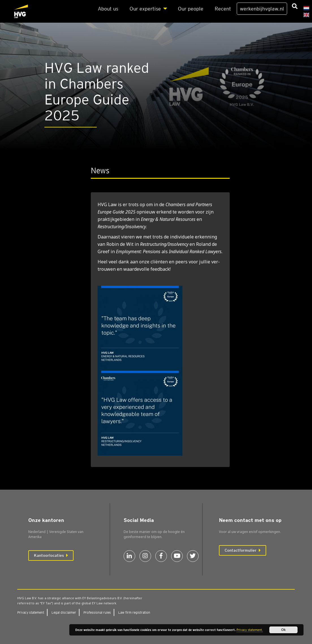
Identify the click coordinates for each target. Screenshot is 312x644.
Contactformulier (241, 550)
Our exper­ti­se (145, 9)
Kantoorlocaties (49, 555)
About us (108, 9)
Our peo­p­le (191, 9)
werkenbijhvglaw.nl (262, 9)
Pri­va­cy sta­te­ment (31, 612)
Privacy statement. (250, 630)
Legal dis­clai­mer (64, 612)
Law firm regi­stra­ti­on (134, 612)
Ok (283, 630)
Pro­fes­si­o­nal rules (97, 612)
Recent (223, 9)
